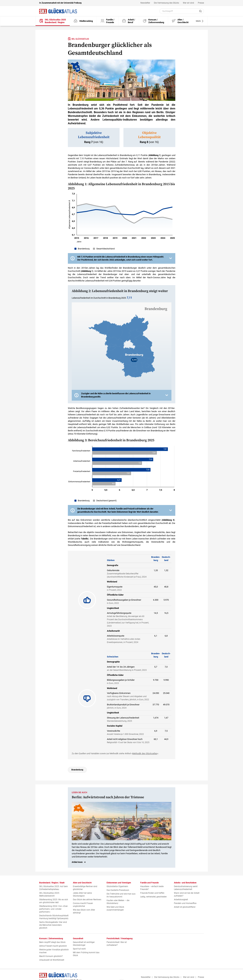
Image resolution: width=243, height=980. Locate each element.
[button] (122, 258)
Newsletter (145, 3)
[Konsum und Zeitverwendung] (154, 21)
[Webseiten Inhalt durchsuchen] (182, 11)
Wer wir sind (188, 3)
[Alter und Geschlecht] (180, 21)
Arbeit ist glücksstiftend (185, 907)
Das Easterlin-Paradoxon (118, 890)
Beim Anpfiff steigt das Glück (52, 942)
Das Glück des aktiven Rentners (87, 900)
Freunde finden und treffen (152, 893)
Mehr (200, 21)
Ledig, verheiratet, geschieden (153, 897)
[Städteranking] (83, 21)
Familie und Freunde (149, 883)
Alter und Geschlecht (82, 883)
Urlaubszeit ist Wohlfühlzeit (52, 960)
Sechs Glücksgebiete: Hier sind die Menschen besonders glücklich (53, 925)
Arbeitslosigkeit (181, 900)
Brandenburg (77, 770)
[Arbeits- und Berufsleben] (129, 21)
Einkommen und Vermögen (119, 883)
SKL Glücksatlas (78, 39)
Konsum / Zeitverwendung (51, 939)
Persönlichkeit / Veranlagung (120, 939)
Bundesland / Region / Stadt (52, 883)
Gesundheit (78, 939)
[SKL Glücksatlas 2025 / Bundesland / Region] (53, 21)
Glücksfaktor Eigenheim (117, 886)
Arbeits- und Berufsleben (185, 883)
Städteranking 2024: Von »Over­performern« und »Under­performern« (54, 909)
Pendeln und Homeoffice (185, 903)
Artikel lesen (77, 862)
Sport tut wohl (79, 949)
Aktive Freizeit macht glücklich (53, 946)
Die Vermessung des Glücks (166, 3)
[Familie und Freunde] (108, 21)
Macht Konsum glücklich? (51, 956)
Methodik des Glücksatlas (145, 753)
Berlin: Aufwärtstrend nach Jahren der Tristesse (108, 797)
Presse (201, 3)
